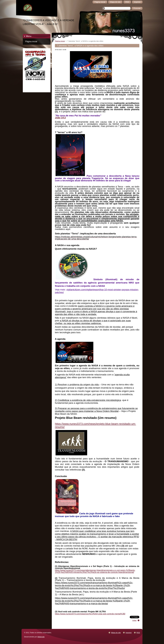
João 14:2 (60, 118)
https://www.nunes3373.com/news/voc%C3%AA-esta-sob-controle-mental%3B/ (90, 614)
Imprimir (129, 633)
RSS (138, 633)
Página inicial (31, 41)
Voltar (134, 620)
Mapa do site (116, 633)
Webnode (41, 637)
